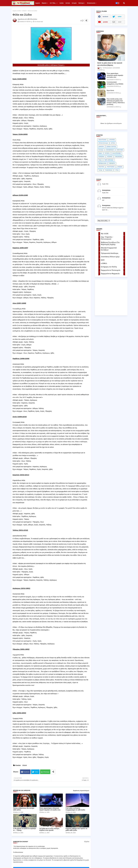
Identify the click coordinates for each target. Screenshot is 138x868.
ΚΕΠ (103, 260)
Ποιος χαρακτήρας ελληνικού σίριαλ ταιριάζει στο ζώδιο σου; (50, 809)
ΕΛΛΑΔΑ (101, 150)
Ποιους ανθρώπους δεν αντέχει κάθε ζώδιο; (24, 809)
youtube (105, 22)
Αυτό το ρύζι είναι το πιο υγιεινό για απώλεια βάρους (110, 64)
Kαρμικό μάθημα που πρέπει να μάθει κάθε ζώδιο (76, 829)
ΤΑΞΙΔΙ (100, 170)
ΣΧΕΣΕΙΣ (120, 167)
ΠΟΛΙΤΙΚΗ (101, 167)
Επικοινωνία (91, 3)
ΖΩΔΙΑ (24, 11)
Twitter (36, 772)
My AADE (105, 234)
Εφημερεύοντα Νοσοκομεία (111, 270)
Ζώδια (61, 3)
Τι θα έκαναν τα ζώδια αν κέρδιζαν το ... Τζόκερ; (25, 829)
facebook (105, 17)
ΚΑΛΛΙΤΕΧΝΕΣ (117, 153)
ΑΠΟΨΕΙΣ (112, 140)
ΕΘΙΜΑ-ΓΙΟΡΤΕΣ (111, 147)
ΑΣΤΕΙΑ (113, 143)
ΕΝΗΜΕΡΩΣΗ (110, 150)
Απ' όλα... (53, 3)
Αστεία (68, 3)
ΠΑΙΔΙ (100, 160)
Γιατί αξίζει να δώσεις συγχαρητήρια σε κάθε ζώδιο (75, 809)
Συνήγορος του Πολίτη (109, 267)
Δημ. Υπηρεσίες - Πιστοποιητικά (107, 238)
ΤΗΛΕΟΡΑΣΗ (109, 170)
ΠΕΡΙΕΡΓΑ (112, 163)
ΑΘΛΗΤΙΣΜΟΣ (102, 140)
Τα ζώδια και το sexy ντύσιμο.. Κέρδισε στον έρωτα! (50, 829)
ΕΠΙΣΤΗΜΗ (120, 150)
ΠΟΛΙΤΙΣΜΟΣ (111, 167)
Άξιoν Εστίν (110, 90)
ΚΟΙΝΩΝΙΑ (101, 157)
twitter (120, 17)
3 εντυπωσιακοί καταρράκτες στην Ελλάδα (115, 83)
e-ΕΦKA (104, 263)
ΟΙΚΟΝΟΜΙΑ (119, 157)
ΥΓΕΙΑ (117, 170)
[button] (124, 3)
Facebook (26, 772)
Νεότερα (81, 3)
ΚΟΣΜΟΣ (110, 157)
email (120, 22)
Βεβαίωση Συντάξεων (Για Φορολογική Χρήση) (110, 243)
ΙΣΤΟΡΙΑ (107, 153)
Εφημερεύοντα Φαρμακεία (110, 274)
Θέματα (44, 3)
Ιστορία (74, 3)
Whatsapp (46, 772)
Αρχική (38, 3)
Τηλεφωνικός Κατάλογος (110, 253)
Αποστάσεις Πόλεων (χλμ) (110, 257)
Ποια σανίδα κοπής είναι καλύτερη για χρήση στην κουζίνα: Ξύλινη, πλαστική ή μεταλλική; (116, 102)
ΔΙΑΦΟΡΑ (101, 147)
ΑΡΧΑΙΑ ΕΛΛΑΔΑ (103, 143)
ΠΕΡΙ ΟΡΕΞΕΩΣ (109, 160)
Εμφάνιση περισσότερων (81, 791)
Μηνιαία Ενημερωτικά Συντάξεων (109, 249)
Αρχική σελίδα (17, 11)
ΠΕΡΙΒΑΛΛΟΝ (102, 163)
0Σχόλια (87, 842)
